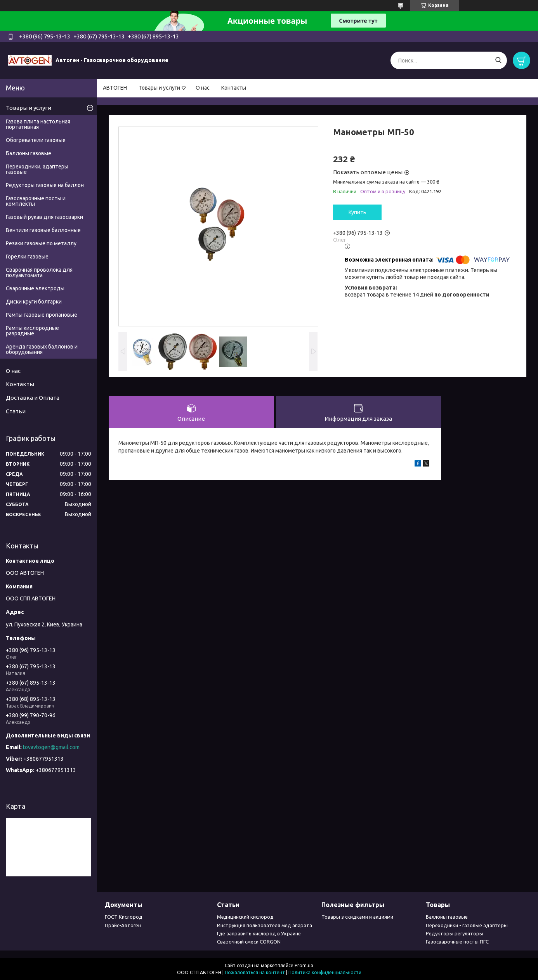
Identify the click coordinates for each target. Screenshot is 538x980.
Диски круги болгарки (34, 302)
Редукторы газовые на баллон (45, 185)
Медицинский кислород (245, 917)
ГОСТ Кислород (124, 917)
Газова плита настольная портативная (38, 124)
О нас (203, 88)
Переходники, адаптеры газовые (37, 169)
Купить (358, 212)
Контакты (234, 88)
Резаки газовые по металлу (41, 243)
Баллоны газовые (29, 153)
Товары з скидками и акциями (357, 917)
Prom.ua (304, 965)
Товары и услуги (159, 88)
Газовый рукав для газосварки (44, 217)
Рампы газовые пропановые (42, 315)
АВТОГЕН (115, 88)
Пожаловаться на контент (255, 972)
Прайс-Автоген (123, 925)
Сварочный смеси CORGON (249, 942)
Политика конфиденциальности (325, 972)
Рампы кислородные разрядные (32, 331)
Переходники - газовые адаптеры (467, 925)
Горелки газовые (27, 257)
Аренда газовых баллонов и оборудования (42, 349)
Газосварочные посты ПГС (457, 942)
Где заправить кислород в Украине (259, 933)
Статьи (16, 411)
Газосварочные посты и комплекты (36, 201)
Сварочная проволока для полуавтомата (39, 272)
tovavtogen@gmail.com (51, 747)
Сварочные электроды (35, 288)
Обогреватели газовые (36, 140)
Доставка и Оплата (33, 398)
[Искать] (498, 60)
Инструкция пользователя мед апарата (265, 925)
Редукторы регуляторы (455, 933)
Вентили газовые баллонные (43, 230)
